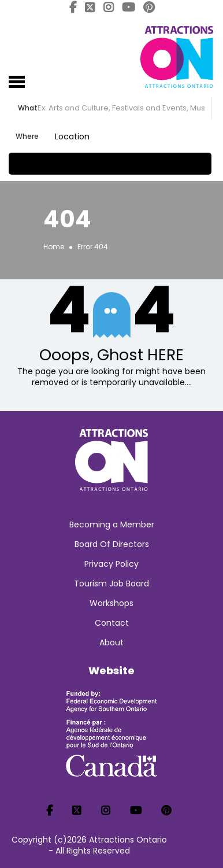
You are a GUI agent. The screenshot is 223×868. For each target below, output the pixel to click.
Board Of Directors (112, 544)
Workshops (112, 603)
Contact (112, 623)
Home (54, 247)
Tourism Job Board (112, 583)
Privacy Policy (112, 564)
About (112, 642)
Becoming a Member (112, 525)
